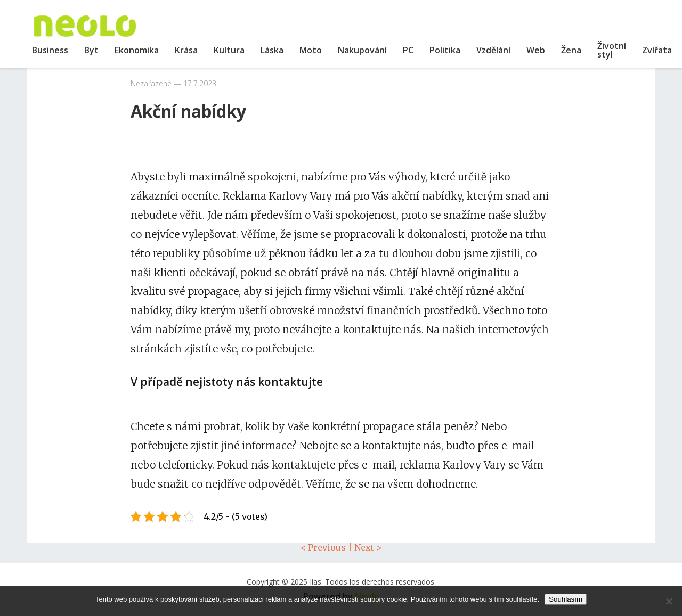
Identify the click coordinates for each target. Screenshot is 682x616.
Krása (186, 50)
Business (50, 50)
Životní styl (612, 50)
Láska (272, 50)
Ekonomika (137, 50)
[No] (669, 601)
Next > (368, 547)
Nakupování (362, 50)
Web (536, 50)
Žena (571, 50)
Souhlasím (566, 599)
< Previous (323, 547)
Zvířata (657, 50)
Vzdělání (493, 50)
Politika (445, 50)
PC (408, 50)
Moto (311, 50)
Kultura (229, 50)
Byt (91, 50)
